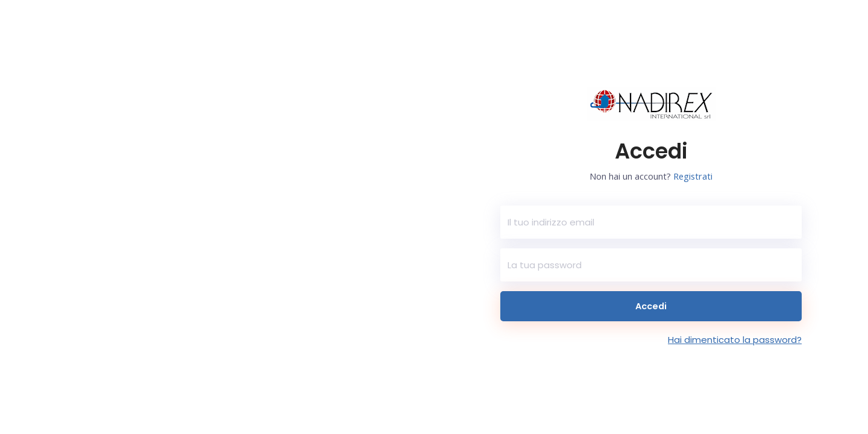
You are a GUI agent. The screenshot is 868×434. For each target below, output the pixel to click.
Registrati (693, 176)
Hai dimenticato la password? (735, 340)
